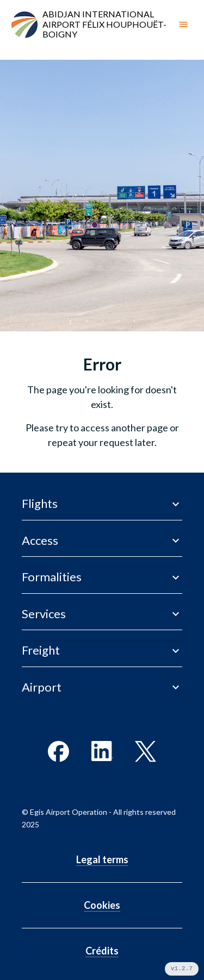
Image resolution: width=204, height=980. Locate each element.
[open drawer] (183, 24)
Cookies (102, 905)
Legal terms (102, 859)
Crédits (102, 951)
